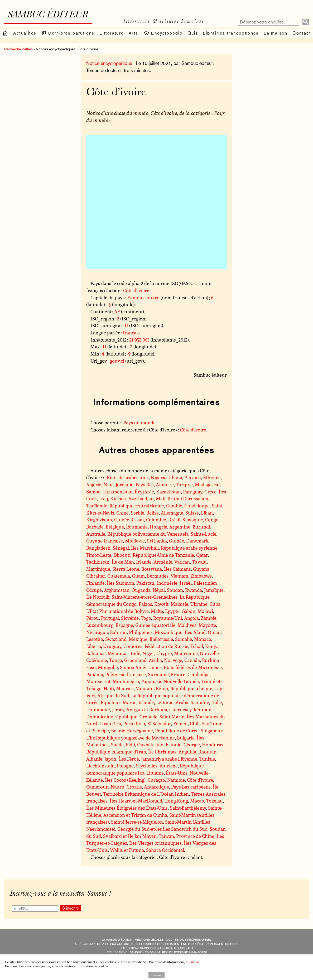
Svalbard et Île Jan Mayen (130, 836)
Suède (117, 744)
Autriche (169, 766)
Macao (197, 801)
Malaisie (179, 604)
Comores (133, 646)
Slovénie (130, 618)
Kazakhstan (168, 492)
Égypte (172, 611)
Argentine (180, 527)
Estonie (174, 744)
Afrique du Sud (113, 695)
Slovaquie (193, 520)
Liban (207, 513)
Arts (134, 33)
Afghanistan (117, 590)
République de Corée (177, 731)
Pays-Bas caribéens (191, 787)
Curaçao (156, 780)
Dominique (98, 709)
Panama (95, 674)
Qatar (202, 555)
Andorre (165, 484)
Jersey (118, 709)
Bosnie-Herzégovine (132, 731)
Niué (109, 484)
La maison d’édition (117, 940)
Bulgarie (186, 738)
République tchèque (191, 688)
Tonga (116, 660)
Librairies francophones (231, 33)
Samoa (93, 492)
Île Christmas (162, 752)
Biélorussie (161, 639)
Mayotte (207, 625)
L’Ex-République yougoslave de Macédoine (131, 738)
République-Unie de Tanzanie (163, 555)
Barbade (95, 527)
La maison (276, 33)
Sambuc (136, 952)
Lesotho (95, 639)
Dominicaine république (112, 717)
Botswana (152, 569)
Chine (122, 513)
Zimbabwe (201, 576)
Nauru (118, 787)
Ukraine (199, 604)
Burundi (201, 527)
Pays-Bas (145, 484)
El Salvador (159, 723)
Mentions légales (149, 940)
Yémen (180, 723)
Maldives (187, 625)
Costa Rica (110, 723)
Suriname (158, 674)
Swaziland (116, 639)
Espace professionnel (193, 940)
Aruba (155, 660)
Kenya (212, 646)
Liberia (94, 646)
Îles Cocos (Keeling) (125, 780)
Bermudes (158, 576)
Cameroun (97, 787)
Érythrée (144, 492)
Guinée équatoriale (155, 625)
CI (197, 283)
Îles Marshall (145, 548)
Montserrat (98, 681)
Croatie (134, 787)
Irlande (144, 562)
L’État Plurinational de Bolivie (117, 611)
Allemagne (172, 513)
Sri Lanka (157, 541)
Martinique (98, 569)
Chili (195, 723)
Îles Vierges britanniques (155, 843)
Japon (110, 759)
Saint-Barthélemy (188, 808)
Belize (153, 513)
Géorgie (192, 744)
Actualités (25, 33)
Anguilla (187, 752)
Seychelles (147, 766)
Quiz (193, 33)
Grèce (210, 492)
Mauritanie (186, 653)
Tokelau (215, 801)
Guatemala (119, 576)
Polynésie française (126, 674)
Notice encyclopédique (109, 63)
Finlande (95, 583)
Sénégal (121, 548)
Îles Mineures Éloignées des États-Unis (127, 808)
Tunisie (207, 759)
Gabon (189, 611)
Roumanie (137, 527)
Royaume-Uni (168, 618)
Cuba (215, 604)
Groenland (135, 660)
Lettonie (165, 702)
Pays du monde (139, 422)
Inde (135, 653)
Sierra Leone (126, 569)
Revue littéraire (184, 952)
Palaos (145, 604)
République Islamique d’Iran (116, 752)
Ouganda (141, 590)
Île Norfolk (98, 597)
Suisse (192, 513)
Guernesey (180, 709)
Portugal (110, 618)
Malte (157, 611)
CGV (169, 940)
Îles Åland (195, 632)
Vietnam (179, 576)
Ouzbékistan (150, 744)
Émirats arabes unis (128, 477)
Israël (186, 583)
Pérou (93, 618)
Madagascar (208, 484)
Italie (217, 702)
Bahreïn (118, 632)
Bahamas (96, 653)
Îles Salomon (121, 583)
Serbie (138, 513)
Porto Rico (134, 723)
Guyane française (105, 541)
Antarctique (156, 787)
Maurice (125, 688)
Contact (302, 33)
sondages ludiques (222, 944)
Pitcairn (193, 477)
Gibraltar (96, 576)
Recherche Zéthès (18, 49)
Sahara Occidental (165, 850)
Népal (159, 590)
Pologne (125, 766)
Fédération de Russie (166, 646)
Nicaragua (97, 632)
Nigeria (159, 477)
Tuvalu (199, 562)
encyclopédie (193, 944)
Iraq (104, 498)
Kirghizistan (99, 520)
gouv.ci (117, 361)
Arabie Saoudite (192, 702)
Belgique (115, 527)
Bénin (162, 688)
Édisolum (152, 952)
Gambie (174, 506)
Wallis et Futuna (127, 850)
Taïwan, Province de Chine (187, 836)
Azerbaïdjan (141, 498)
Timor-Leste (99, 555)
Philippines (141, 632)
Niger (148, 653)
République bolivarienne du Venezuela (148, 534)
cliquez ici (193, 962)
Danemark (197, 541)
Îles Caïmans (177, 569)
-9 (129, 354)
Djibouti (122, 555)
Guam (138, 576)
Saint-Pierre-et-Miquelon (137, 822)
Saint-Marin (172, 717)
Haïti (109, 688)
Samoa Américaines (141, 667)
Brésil (174, 520)
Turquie (184, 484)
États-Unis (177, 773)
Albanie (94, 759)
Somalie (184, 639)
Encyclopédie (163, 33)
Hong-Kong (176, 801)
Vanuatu (145, 688)
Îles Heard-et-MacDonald (136, 801)
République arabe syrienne (189, 548)
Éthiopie (212, 477)
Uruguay (112, 646)
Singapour (212, 731)
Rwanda (194, 590)
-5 (109, 304)
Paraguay (193, 492)
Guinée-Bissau (129, 520)
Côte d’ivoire (136, 290)
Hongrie (158, 527)
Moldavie (135, 541)
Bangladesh (98, 548)
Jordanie (125, 484)
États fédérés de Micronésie (193, 667)
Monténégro (126, 681)
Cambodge (199, 674)
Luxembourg (100, 625)
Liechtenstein (100, 766)
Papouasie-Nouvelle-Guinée (170, 681)
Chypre (164, 653)
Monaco (203, 639)
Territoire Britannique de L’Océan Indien (146, 794)
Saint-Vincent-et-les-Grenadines (145, 597)
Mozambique (169, 632)
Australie (96, 534)
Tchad (197, 646)
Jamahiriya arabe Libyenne (169, 759)
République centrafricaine (137, 506)
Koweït (161, 604)
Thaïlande (97, 506)
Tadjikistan (98, 562)
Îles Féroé (129, 759)
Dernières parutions (68, 33)
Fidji (130, 744)
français (131, 333)
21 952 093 (139, 340)
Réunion (203, 709)
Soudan (175, 590)
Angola (191, 618)
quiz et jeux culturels (115, 944)
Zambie (209, 618)
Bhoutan (207, 752)
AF (117, 311)
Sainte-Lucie (203, 534)
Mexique (138, 639)
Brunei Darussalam (188, 498)
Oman (214, 632)
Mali (161, 498)
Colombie (156, 520)
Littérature (112, 33)
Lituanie (155, 773)
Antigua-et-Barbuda (147, 709)
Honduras (213, 744)
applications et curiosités (157, 944)
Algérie (94, 484)
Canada (192, 660)
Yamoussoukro (143, 297)
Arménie (163, 562)
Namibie (176, 780)
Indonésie (167, 583)
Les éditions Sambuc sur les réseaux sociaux (156, 948)
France (178, 674)
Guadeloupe (197, 506)
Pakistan (145, 583)
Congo (212, 520)
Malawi (205, 611)
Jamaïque (214, 590)
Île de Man (123, 562)
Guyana (201, 569)
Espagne (124, 625)
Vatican (182, 562)
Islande (146, 702)
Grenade (148, 717)
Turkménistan (118, 492)
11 (126, 325)
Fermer (157, 975)
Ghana (175, 477)
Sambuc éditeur (48, 15)
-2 (131, 347)
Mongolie (108, 667)
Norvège (173, 660)
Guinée (177, 541)
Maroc (129, 702)
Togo (146, 618)
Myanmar (118, 653)
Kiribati (118, 498)
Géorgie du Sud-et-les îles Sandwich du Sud (162, 829)
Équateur (111, 702)
